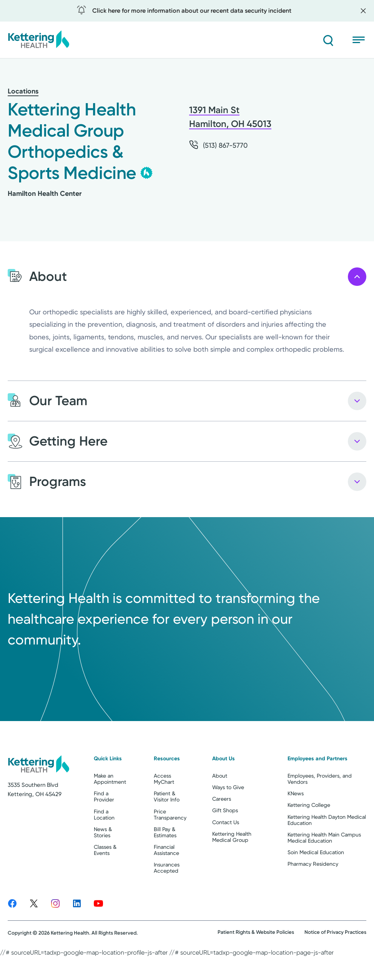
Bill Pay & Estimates (165, 862)
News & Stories (103, 862)
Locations (23, 91)
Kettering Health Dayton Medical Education (327, 850)
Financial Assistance (166, 880)
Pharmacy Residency (313, 894)
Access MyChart (164, 809)
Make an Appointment (110, 809)
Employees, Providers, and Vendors (320, 809)
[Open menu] (359, 40)
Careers (222, 829)
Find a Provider (104, 827)
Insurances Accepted (167, 898)
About (220, 806)
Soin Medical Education (316, 882)
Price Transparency (170, 845)
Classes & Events (105, 880)
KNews (296, 824)
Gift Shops (225, 841)
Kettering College (309, 835)
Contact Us (226, 852)
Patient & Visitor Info (167, 827)
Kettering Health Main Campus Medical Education (324, 868)
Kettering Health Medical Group (232, 867)
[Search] (328, 40)
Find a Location (104, 845)
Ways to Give (228, 818)
